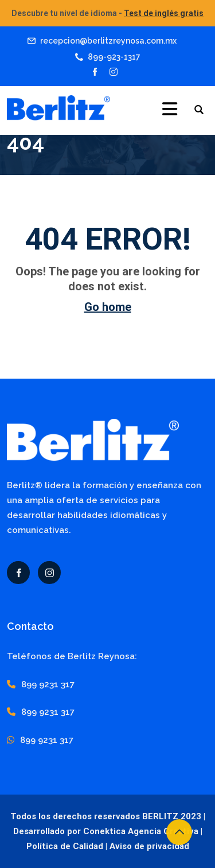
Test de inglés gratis (164, 13)
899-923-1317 (114, 57)
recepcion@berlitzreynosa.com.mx (108, 41)
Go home (108, 307)
